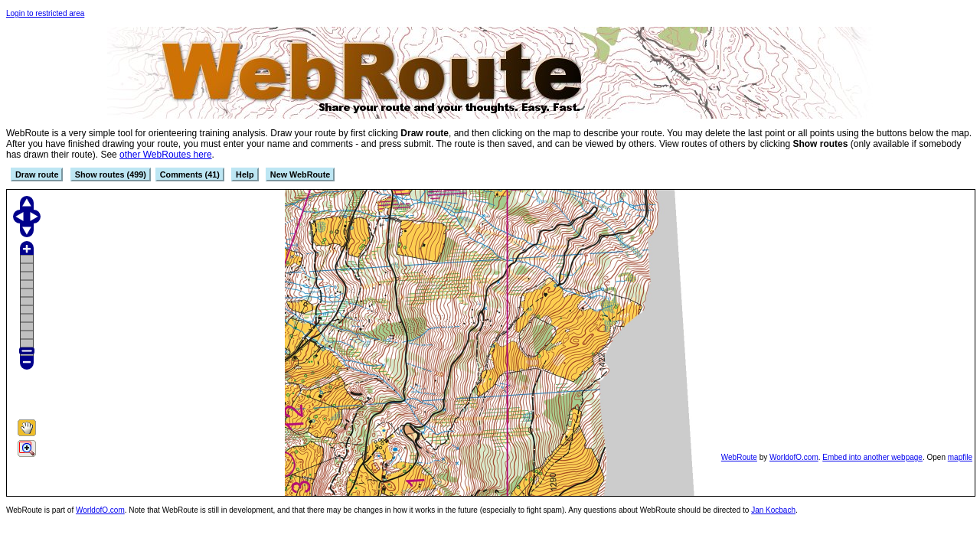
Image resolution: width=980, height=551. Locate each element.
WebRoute (739, 457)
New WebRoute (300, 174)
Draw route (37, 174)
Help (245, 174)
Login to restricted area (45, 13)
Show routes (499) (111, 174)
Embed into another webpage (872, 457)
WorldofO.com (794, 457)
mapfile (960, 457)
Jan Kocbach (773, 510)
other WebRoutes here (166, 155)
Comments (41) (190, 174)
